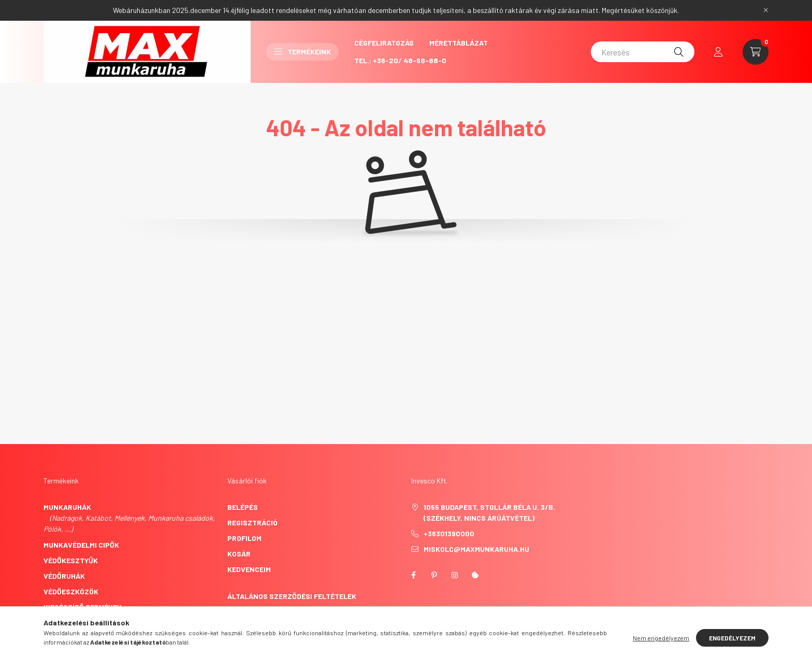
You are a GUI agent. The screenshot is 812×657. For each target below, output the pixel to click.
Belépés (243, 507)
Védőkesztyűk (71, 560)
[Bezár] (766, 10)
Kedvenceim (249, 569)
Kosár (239, 554)
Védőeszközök (71, 591)
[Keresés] (643, 52)
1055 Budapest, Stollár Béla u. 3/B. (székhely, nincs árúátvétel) (489, 512)
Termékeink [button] (302, 52)
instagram (455, 575)
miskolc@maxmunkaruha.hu (476, 549)
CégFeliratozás (384, 43)
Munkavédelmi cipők (81, 545)
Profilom (244, 538)
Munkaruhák (67, 507)
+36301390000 (449, 533)
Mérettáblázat (459, 43)
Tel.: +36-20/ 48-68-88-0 (400, 60)
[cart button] (756, 52)
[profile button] (718, 52)
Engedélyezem (732, 638)
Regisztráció (252, 523)
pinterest (434, 575)
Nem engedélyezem (661, 638)
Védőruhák (64, 576)
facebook (413, 575)
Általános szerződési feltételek (292, 596)
